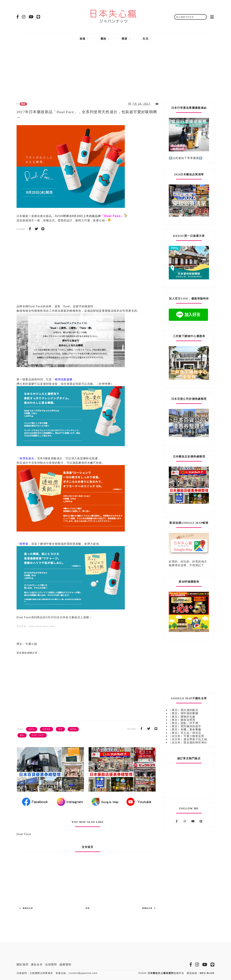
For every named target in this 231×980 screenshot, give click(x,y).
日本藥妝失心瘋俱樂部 (161, 973)
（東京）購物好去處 (182, 717)
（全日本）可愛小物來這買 (186, 736)
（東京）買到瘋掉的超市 (185, 726)
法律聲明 (51, 965)
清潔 (60, 729)
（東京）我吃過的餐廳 (183, 713)
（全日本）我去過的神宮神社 (188, 742)
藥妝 (104, 39)
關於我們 (22, 965)
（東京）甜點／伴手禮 (183, 723)
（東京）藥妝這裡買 (182, 720)
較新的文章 (26, 908)
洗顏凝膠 (47, 729)
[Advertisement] (115, 70)
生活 (146, 39)
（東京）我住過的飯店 (183, 710)
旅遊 (83, 39)
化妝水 (32, 729)
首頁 (88, 908)
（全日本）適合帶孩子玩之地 (188, 739)
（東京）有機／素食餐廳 (185, 729)
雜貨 (125, 39)
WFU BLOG (207, 973)
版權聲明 (65, 965)
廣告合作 (37, 965)
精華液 (73, 729)
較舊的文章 (149, 908)
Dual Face (38, 735)
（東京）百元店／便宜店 (185, 733)
